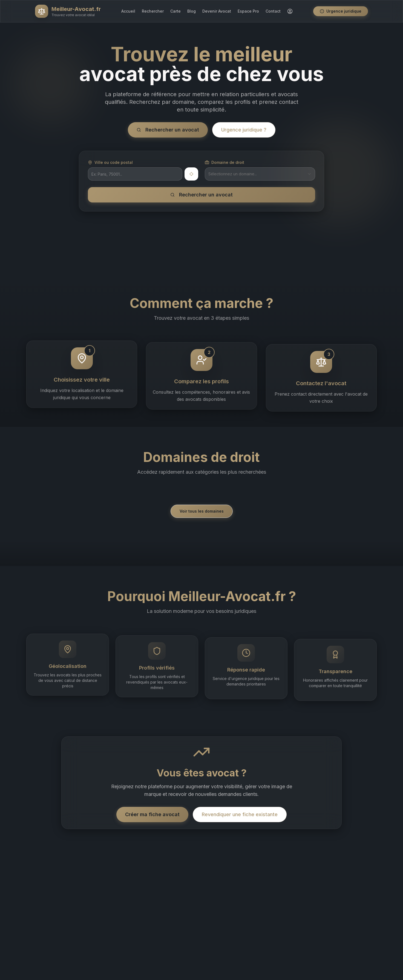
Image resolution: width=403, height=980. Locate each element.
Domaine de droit (224, 162)
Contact (273, 11)
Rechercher (153, 11)
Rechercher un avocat (168, 130)
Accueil (128, 11)
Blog (192, 11)
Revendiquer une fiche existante (240, 814)
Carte (175, 11)
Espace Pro (248, 11)
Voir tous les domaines (202, 511)
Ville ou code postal (110, 162)
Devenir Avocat (217, 11)
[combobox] (260, 174)
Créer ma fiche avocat (152, 814)
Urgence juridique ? (244, 130)
